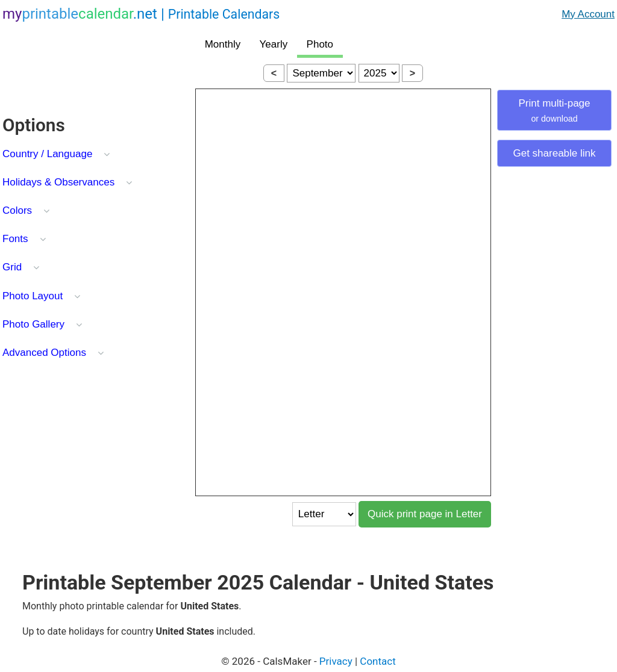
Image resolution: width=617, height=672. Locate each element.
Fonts (15, 239)
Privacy (336, 661)
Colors (17, 210)
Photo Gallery (33, 324)
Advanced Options (44, 353)
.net (141, 14)
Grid (12, 267)
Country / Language (47, 154)
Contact (377, 661)
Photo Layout (33, 296)
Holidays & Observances (58, 182)
